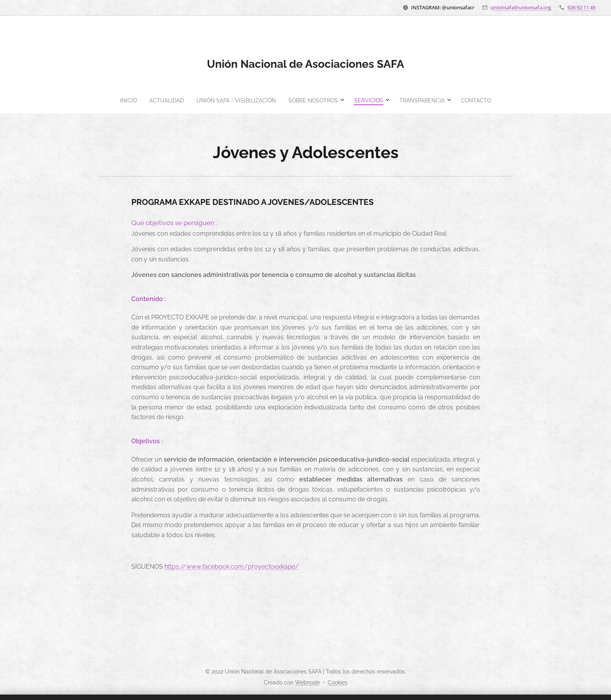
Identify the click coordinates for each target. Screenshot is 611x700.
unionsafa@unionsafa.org (521, 7)
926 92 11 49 (581, 7)
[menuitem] (265, 101)
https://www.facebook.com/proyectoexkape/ (232, 567)
